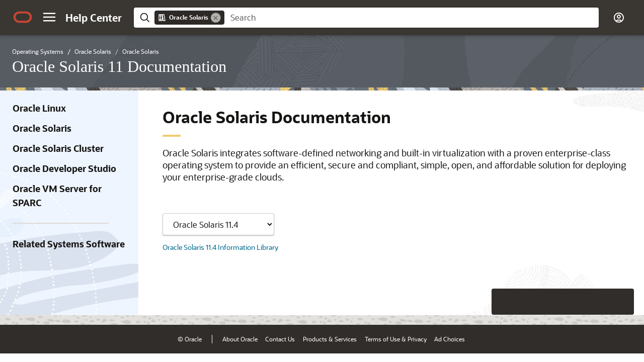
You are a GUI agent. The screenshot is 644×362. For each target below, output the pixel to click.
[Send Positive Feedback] (621, 302)
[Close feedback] (480, 302)
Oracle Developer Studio (64, 168)
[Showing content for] (218, 224)
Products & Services (330, 339)
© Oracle (190, 339)
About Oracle (240, 339)
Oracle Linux (39, 108)
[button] (49, 17)
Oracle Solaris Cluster (58, 148)
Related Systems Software (69, 244)
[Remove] (216, 18)
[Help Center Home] (94, 18)
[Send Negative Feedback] (595, 302)
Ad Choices (450, 339)
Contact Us (280, 339)
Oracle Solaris (42, 128)
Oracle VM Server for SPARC (57, 196)
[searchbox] (412, 18)
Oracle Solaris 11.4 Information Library (220, 247)
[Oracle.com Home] (23, 17)
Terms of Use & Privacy (396, 339)
